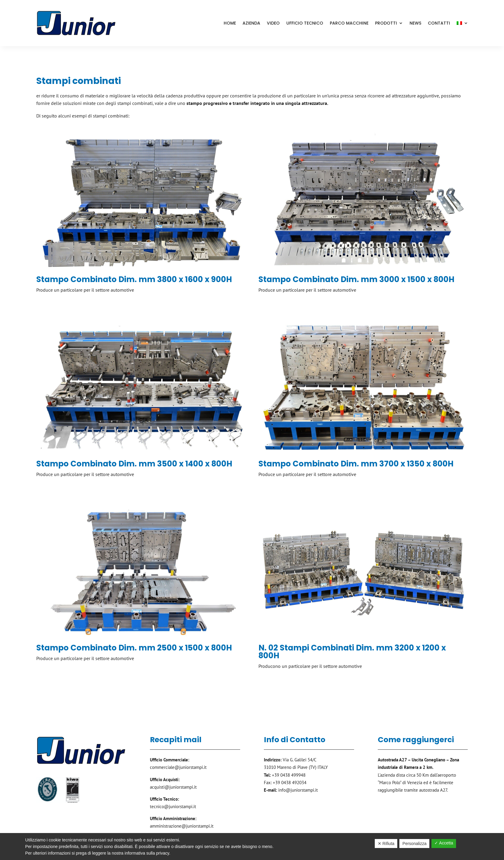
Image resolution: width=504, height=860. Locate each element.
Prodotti (386, 23)
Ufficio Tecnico (305, 23)
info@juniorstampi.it (298, 790)
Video (273, 23)
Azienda (251, 23)
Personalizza (414, 844)
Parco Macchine (349, 23)
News (415, 23)
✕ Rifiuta (386, 844)
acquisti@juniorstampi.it (173, 787)
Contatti (439, 23)
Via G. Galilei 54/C (300, 760)
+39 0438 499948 (289, 775)
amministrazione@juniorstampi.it (182, 826)
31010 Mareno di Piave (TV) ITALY (296, 767)
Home (230, 23)
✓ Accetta (444, 843)
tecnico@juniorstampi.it (173, 806)
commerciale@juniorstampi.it (178, 767)
